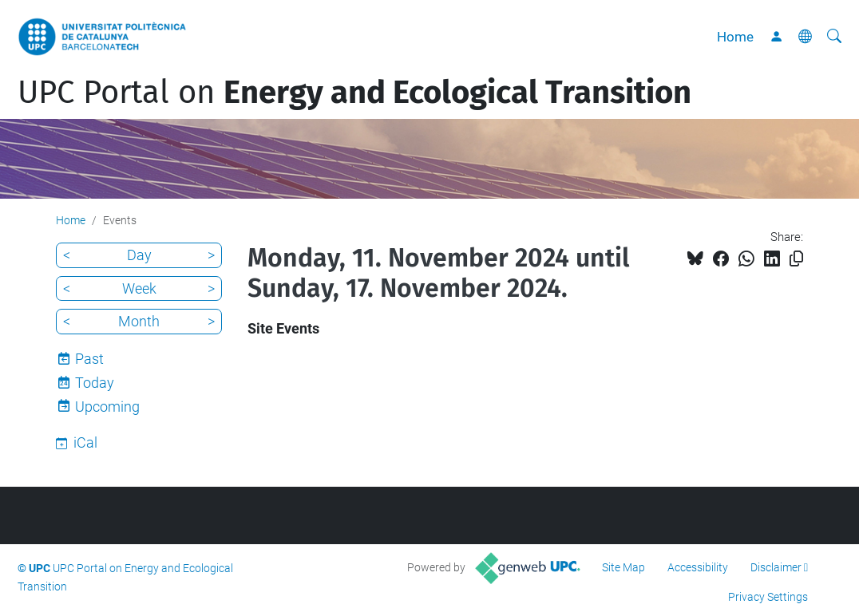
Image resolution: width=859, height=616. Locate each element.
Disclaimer (776, 567)
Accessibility (698, 567)
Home (735, 37)
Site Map (623, 567)
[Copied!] (796, 259)
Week (139, 288)
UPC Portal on (354, 93)
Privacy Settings (768, 597)
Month (139, 321)
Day (139, 255)
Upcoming (107, 407)
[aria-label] (834, 37)
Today (95, 383)
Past (89, 359)
